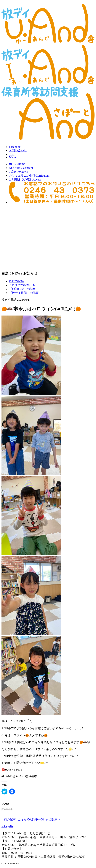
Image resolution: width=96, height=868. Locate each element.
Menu (12, 157)
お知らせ (18, 172)
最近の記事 (16, 281)
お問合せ (18, 150)
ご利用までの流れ (25, 179)
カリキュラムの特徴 (29, 176)
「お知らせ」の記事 (22, 289)
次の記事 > (53, 819)
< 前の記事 (9, 819)
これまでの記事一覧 (22, 285)
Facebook (15, 147)
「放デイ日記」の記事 (24, 293)
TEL (12, 154)
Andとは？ (21, 168)
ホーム (17, 164)
